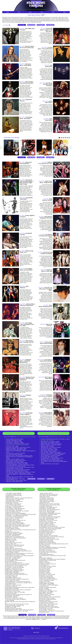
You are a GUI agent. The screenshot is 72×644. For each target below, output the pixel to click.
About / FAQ (36, 632)
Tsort (41, 619)
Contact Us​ (37, 628)
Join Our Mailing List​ (63, 628)
